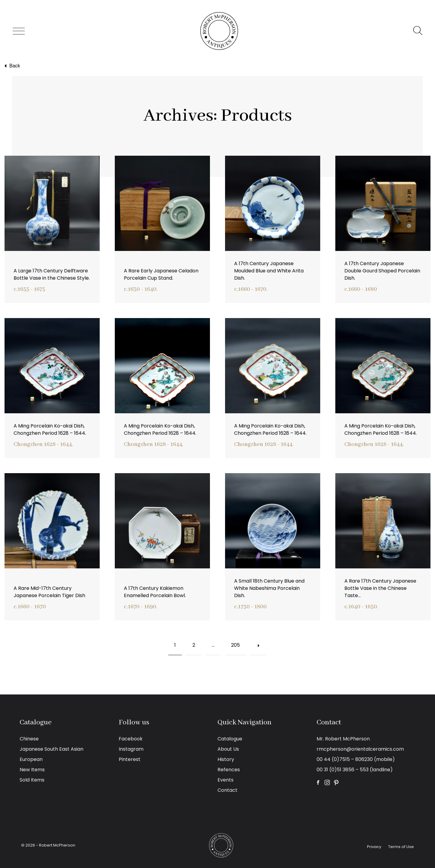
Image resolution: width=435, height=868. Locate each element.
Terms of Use (401, 847)
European (31, 759)
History (226, 759)
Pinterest (130, 759)
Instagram (131, 749)
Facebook (131, 739)
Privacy (374, 847)
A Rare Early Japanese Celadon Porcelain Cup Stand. (161, 274)
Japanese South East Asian (52, 749)
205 (232, 642)
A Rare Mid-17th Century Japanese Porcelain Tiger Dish (49, 592)
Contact (227, 790)
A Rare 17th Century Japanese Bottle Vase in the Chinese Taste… (380, 588)
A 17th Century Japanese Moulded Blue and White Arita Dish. (269, 271)
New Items (32, 770)
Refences (229, 770)
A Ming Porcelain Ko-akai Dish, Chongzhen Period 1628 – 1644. (50, 429)
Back (12, 66)
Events (226, 780)
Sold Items (32, 780)
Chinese (29, 739)
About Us (228, 749)
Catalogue (230, 739)
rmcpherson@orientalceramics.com (360, 749)
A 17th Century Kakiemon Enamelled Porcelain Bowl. (155, 592)
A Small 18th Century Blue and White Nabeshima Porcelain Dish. (269, 588)
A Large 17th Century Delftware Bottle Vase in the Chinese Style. (52, 274)
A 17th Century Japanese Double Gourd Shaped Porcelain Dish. (382, 271)
